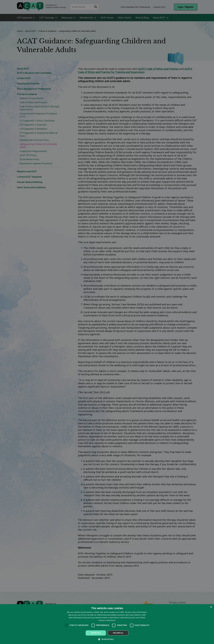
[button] (107, 639)
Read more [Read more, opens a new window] (111, 620)
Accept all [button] (96, 633)
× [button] (211, 607)
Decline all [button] (118, 633)
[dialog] (107, 624)
